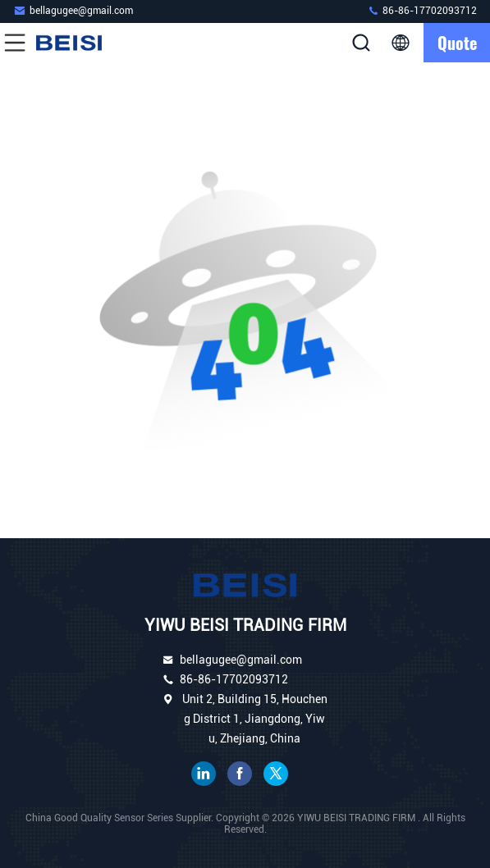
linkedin (204, 774)
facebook (240, 774)
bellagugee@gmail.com (73, 10)
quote (457, 43)
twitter (276, 774)
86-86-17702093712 (422, 10)
